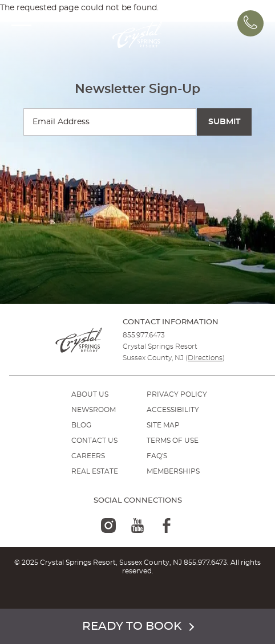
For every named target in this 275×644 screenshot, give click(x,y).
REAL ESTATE (95, 471)
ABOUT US (90, 394)
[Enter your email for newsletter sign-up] (110, 122)
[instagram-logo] (108, 525)
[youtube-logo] (137, 525)
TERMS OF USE (173, 441)
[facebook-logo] (167, 525)
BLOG (81, 425)
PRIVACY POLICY (177, 394)
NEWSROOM (94, 410)
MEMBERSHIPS (173, 471)
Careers (88, 456)
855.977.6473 (144, 335)
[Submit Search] (224, 122)
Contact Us (94, 441)
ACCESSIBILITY (173, 410)
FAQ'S (157, 456)
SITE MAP (163, 425)
